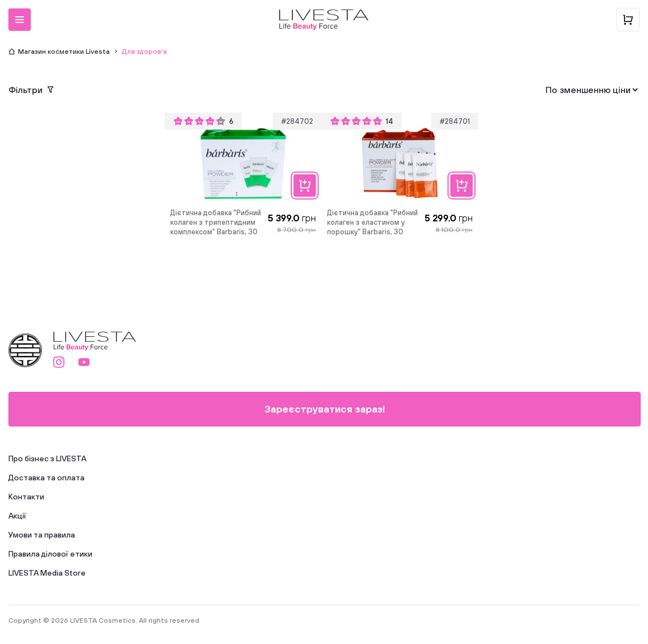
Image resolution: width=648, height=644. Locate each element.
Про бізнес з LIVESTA (47, 458)
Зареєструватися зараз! (325, 409)
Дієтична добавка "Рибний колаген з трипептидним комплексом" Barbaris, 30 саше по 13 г (216, 223)
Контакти (26, 497)
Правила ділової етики (50, 554)
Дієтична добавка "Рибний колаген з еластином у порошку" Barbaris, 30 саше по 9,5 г (372, 223)
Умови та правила (42, 535)
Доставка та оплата (46, 478)
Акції (17, 516)
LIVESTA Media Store (47, 573)
